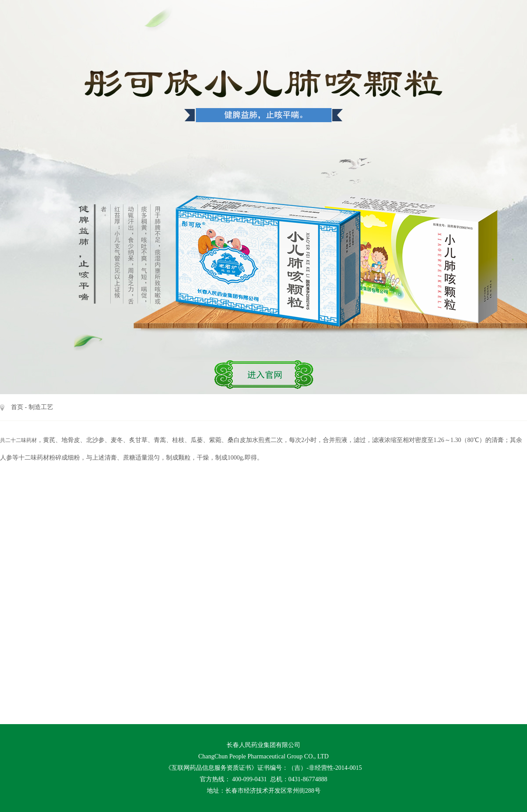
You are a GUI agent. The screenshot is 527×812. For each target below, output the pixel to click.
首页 (17, 407)
